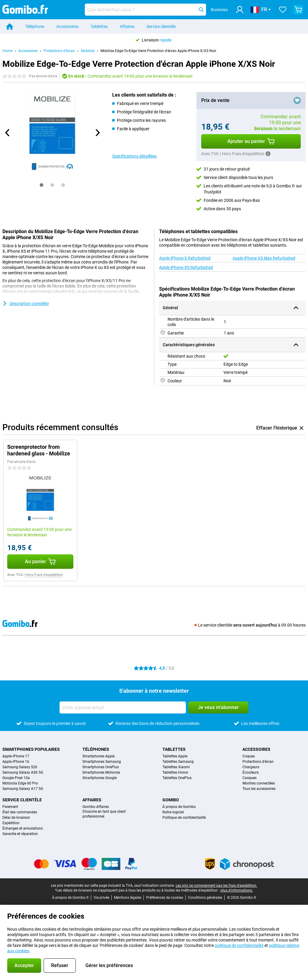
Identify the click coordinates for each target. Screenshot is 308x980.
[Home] (10, 26)
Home (7, 51)
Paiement (10, 807)
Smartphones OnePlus (101, 767)
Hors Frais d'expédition (44, 575)
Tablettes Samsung (178, 762)
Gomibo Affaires (96, 807)
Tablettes (99, 26)
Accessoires (67, 26)
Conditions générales (205, 898)
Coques (249, 756)
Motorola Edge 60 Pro (20, 783)
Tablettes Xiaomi (176, 767)
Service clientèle (161, 26)
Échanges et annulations (23, 828)
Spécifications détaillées (134, 156)
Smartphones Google (100, 778)
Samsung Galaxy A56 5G (23, 772)
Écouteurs (251, 772)
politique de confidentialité (239, 945)
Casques (249, 778)
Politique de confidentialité (184, 818)
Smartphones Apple (99, 756)
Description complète (26, 304)
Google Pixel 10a (16, 778)
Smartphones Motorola (101, 772)
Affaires (127, 26)
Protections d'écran (59, 51)
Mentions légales (128, 898)
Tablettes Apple (175, 756)
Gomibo (171, 800)
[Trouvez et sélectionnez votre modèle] (145, 10)
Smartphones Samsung (102, 762)
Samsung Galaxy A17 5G (23, 789)
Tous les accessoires (259, 789)
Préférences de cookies (165, 898)
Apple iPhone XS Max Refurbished (264, 258)
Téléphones (96, 749)
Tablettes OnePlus (177, 778)
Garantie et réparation (20, 834)
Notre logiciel (173, 812)
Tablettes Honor (175, 772)
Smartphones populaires (31, 749)
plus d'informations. (237, 890)
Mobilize (88, 51)
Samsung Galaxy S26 (20, 767)
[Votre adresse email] (123, 707)
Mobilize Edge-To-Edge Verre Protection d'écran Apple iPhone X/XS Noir (158, 51)
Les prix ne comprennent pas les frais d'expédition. (216, 886)
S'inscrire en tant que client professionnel (104, 814)
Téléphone (35, 26)
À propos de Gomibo (179, 807)
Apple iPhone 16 (16, 762)
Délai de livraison (16, 818)
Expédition (11, 823)
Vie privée (101, 898)
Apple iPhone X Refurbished (185, 258)
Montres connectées (259, 783)
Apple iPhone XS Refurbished (186, 267)
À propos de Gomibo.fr (70, 898)
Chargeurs (251, 767)
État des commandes (20, 812)
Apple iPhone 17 (16, 756)
